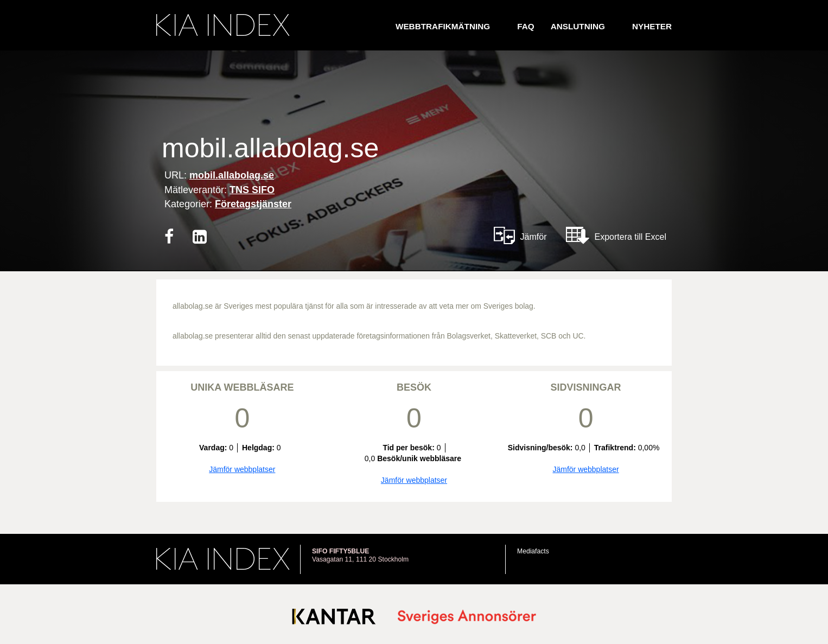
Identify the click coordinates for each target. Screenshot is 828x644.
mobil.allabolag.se (232, 175)
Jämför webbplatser (242, 469)
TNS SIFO (252, 190)
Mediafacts (533, 551)
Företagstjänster (253, 204)
